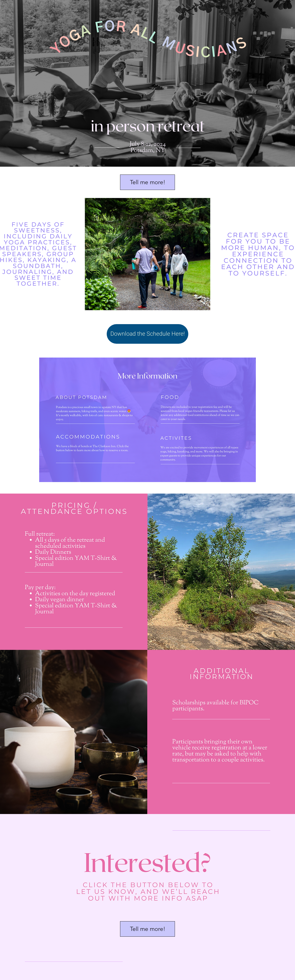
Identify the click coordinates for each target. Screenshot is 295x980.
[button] (147, 182)
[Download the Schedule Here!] (147, 334)
